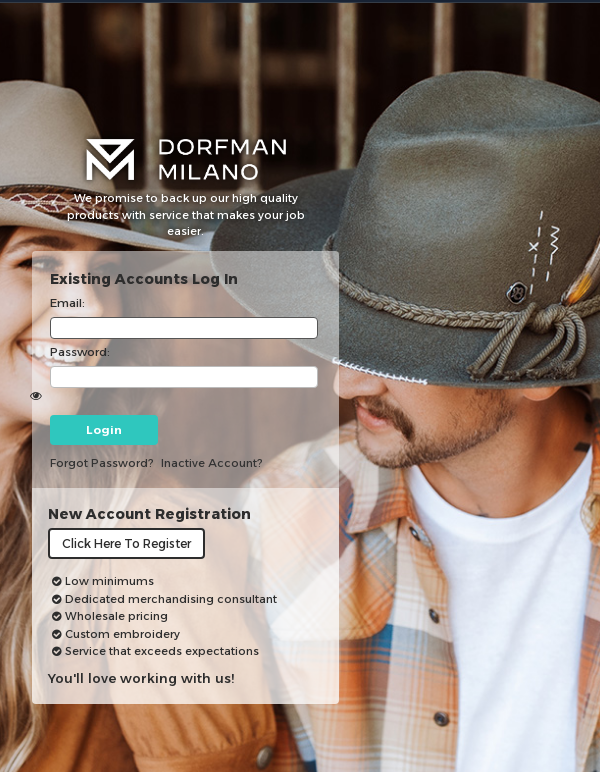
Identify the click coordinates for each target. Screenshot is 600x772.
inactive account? (212, 463)
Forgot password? (102, 463)
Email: (67, 303)
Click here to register (126, 543)
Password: (80, 352)
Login (104, 430)
